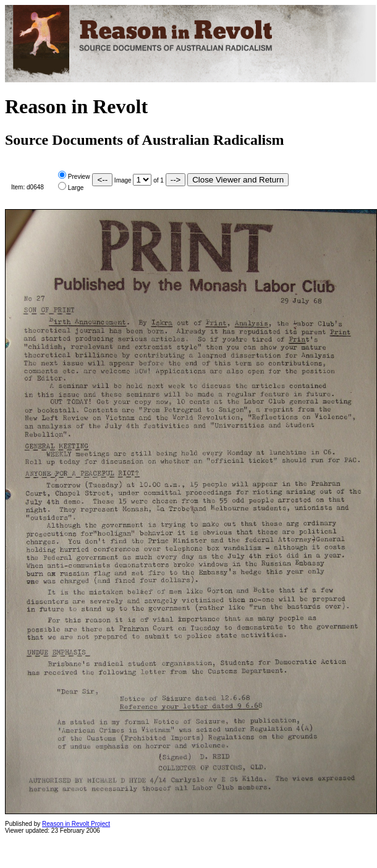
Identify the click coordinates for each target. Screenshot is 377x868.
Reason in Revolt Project (76, 824)
